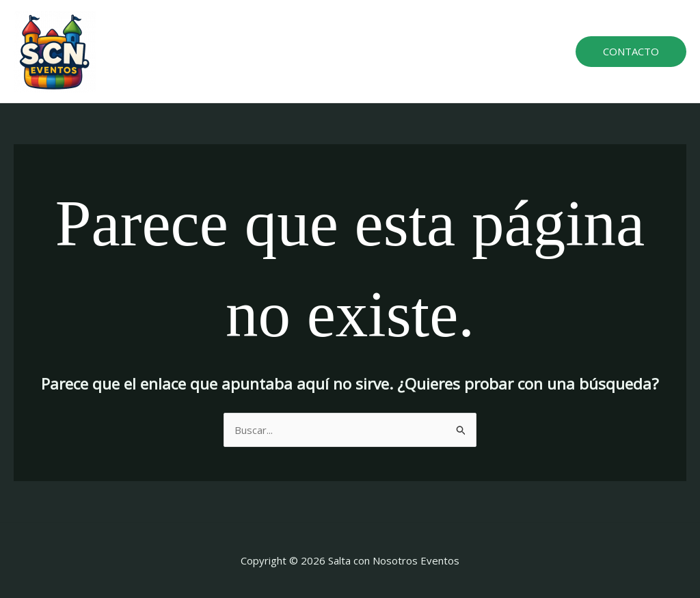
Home (266, 51)
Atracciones (328, 51)
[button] (631, 52)
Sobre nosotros (413, 51)
